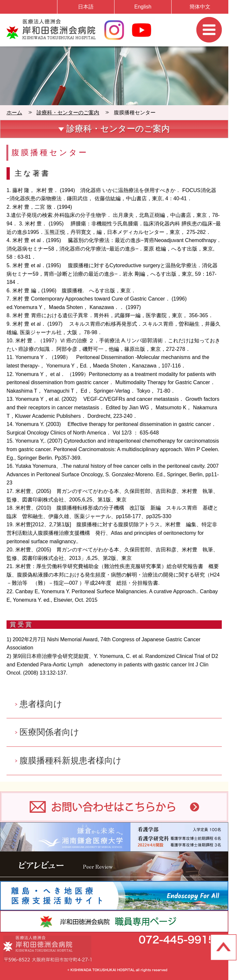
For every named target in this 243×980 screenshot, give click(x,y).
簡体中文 (200, 7)
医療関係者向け (49, 732)
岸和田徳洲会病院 (51, 29)
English (143, 7)
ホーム (14, 113)
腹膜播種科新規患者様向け (71, 760)
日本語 (86, 7)
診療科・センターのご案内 (68, 113)
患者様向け (41, 704)
